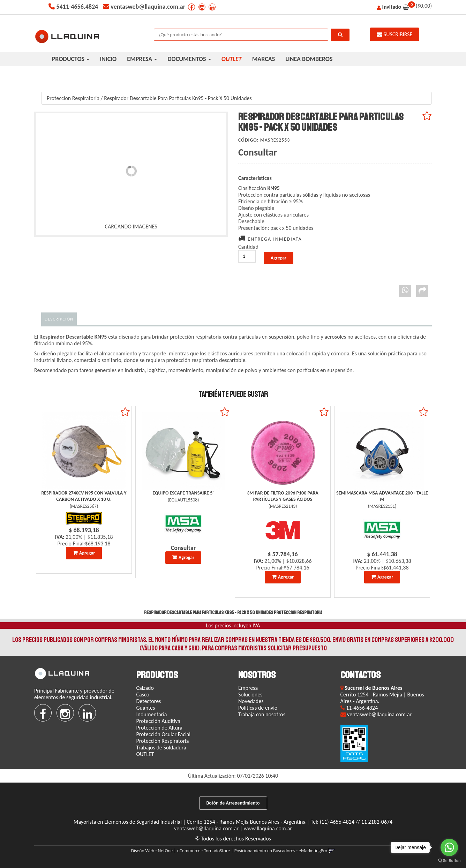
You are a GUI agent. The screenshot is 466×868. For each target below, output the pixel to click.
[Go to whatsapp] (449, 847)
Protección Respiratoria (163, 741)
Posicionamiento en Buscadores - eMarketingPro (281, 851)
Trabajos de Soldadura (161, 748)
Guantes (146, 708)
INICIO (108, 59)
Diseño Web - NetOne (152, 851)
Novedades (251, 701)
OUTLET (145, 754)
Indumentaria (152, 714)
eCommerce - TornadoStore (204, 851)
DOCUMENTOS (189, 59)
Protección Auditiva (158, 721)
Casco (143, 695)
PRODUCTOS (71, 59)
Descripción (59, 319)
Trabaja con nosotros (262, 714)
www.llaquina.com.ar (268, 828)
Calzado (145, 688)
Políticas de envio (258, 708)
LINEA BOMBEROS (309, 59)
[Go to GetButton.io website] (449, 861)
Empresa (248, 688)
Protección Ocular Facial (164, 734)
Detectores (149, 701)
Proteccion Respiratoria (73, 98)
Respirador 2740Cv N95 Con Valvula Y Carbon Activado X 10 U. (84, 496)
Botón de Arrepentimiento (233, 803)
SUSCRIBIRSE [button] (394, 34)
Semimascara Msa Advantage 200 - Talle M (382, 496)
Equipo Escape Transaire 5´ (183, 493)
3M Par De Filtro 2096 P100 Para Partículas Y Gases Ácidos (283, 496)
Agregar (87, 553)
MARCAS (264, 59)
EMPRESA (142, 59)
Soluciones (250, 695)
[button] (332, 851)
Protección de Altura (159, 728)
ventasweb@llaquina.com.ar (206, 828)
